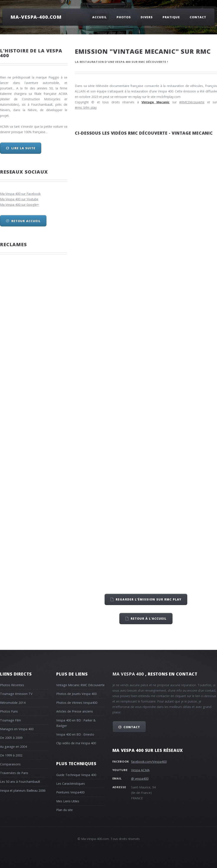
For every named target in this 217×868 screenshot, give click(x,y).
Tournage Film (10, 720)
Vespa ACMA (140, 770)
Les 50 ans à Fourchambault (20, 782)
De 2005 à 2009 (11, 738)
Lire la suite (23, 148)
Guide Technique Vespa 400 (76, 775)
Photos (124, 17)
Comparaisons (10, 764)
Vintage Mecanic (155, 102)
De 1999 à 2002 (11, 755)
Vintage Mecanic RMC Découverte (80, 685)
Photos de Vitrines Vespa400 (77, 703)
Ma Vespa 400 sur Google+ (19, 205)
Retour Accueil (26, 221)
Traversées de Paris (14, 773)
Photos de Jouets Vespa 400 (76, 694)
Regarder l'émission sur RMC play (149, 599)
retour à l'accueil (149, 618)
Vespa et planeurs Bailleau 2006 (23, 790)
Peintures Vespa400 (70, 792)
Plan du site (64, 810)
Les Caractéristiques (71, 784)
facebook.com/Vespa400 (149, 762)
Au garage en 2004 (13, 747)
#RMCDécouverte (192, 102)
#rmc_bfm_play (86, 108)
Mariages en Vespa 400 (17, 729)
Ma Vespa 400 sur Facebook (20, 194)
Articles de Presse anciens (75, 711)
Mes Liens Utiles (68, 801)
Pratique (171, 17)
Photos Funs (9, 711)
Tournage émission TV (16, 694)
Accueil (99, 17)
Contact (198, 17)
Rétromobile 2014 (13, 703)
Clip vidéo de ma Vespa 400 (76, 743)
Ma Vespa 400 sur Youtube (19, 199)
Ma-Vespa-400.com (36, 17)
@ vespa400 (140, 779)
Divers (147, 17)
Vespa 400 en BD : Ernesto (75, 734)
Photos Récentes (12, 685)
